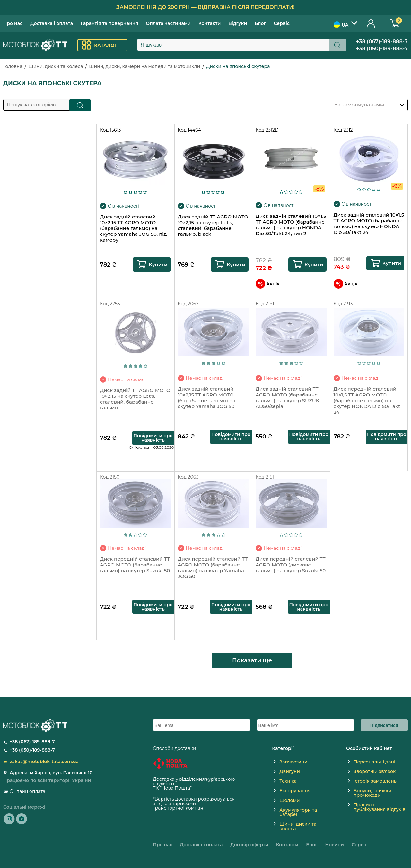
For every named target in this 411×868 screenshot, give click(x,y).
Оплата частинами (168, 23)
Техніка (288, 781)
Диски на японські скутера (238, 66)
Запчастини (293, 762)
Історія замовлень (375, 781)
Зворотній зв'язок (375, 771)
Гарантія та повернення (109, 23)
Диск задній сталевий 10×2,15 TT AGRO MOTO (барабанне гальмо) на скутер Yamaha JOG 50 (207, 398)
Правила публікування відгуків (379, 807)
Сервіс (282, 23)
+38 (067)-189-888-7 (382, 42)
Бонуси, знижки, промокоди (373, 793)
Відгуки (238, 23)
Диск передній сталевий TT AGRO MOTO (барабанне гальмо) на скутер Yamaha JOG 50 (213, 568)
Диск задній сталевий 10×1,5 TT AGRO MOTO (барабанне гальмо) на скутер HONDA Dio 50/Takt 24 (369, 224)
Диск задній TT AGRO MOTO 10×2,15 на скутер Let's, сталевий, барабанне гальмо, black (213, 226)
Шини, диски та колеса (56, 66)
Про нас (13, 23)
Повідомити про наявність (153, 438)
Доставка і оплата (52, 23)
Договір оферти (249, 845)
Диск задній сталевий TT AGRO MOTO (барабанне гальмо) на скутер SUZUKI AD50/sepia (288, 398)
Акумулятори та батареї (298, 812)
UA (341, 25)
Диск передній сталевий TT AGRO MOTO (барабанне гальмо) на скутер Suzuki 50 (135, 565)
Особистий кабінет (371, 23)
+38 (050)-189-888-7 (382, 49)
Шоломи (289, 800)
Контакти (210, 23)
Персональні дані (374, 762)
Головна (13, 66)
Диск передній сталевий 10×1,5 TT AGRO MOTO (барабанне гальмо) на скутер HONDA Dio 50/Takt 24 (367, 401)
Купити (158, 264)
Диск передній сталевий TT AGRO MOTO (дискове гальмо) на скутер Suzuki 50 (291, 565)
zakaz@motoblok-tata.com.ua (44, 762)
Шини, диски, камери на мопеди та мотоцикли (144, 66)
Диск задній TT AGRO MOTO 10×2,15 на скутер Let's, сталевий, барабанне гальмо (135, 399)
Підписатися (384, 725)
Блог (260, 23)
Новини (334, 845)
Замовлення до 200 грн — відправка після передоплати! (205, 7)
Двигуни (290, 771)
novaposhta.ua (209, 788)
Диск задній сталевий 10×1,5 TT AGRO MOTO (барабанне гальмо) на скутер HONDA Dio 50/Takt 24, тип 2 (291, 225)
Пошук (80, 105)
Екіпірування (295, 791)
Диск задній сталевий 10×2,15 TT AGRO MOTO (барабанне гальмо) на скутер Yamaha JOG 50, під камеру (133, 228)
